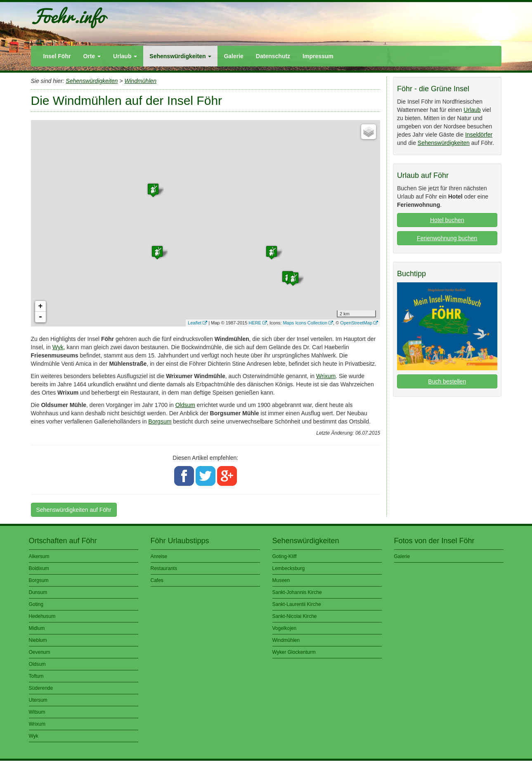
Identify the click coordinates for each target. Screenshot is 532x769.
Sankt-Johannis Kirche (297, 592)
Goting (36, 604)
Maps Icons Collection (305, 323)
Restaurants (164, 568)
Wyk (58, 347)
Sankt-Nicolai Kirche (295, 616)
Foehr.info (68, 16)
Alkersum (39, 556)
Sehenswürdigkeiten (180, 56)
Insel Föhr (57, 56)
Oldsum (185, 405)
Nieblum (38, 640)
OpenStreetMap (356, 323)
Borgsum (160, 421)
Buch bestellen (447, 381)
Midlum (37, 628)
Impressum (318, 56)
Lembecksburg (289, 568)
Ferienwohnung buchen (447, 238)
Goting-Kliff (285, 556)
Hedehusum (42, 616)
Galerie (233, 56)
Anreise (159, 556)
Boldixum (39, 568)
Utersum (38, 700)
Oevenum (40, 652)
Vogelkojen (285, 628)
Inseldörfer (479, 135)
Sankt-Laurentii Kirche (297, 604)
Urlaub (125, 56)
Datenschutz (273, 56)
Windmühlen (140, 81)
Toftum (36, 676)
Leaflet (195, 323)
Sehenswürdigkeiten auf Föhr (74, 510)
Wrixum (326, 376)
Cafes (157, 580)
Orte (92, 56)
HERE (255, 323)
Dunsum (38, 592)
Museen (281, 580)
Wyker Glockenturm (294, 652)
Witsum (37, 712)
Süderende (41, 688)
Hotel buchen (447, 220)
